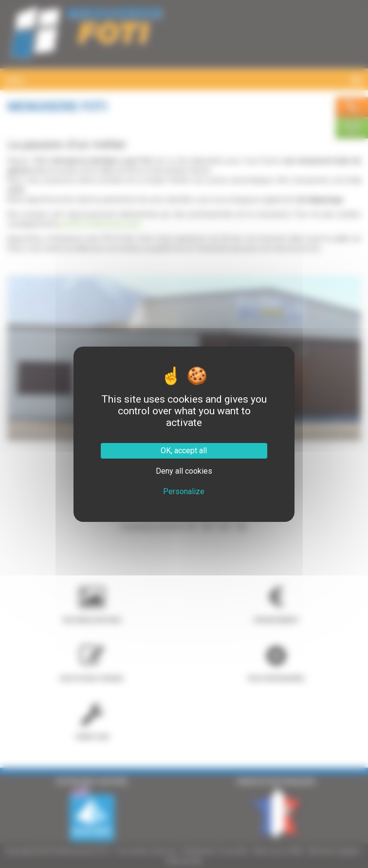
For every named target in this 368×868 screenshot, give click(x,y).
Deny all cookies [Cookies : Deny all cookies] (184, 471)
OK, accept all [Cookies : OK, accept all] (184, 451)
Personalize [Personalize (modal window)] (184, 491)
